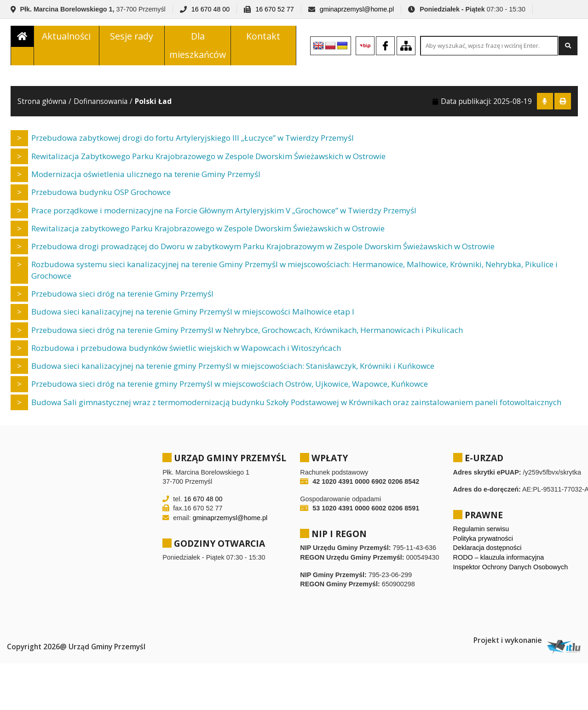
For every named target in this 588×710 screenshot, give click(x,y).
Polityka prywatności (483, 543)
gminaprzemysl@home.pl (357, 9)
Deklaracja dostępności (487, 552)
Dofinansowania (101, 106)
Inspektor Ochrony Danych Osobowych (511, 572)
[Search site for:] (489, 48)
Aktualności (66, 38)
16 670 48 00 (210, 9)
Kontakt (263, 38)
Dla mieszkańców (198, 48)
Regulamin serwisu (481, 533)
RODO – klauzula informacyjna (499, 562)
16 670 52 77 (274, 9)
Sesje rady (132, 38)
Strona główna (42, 106)
